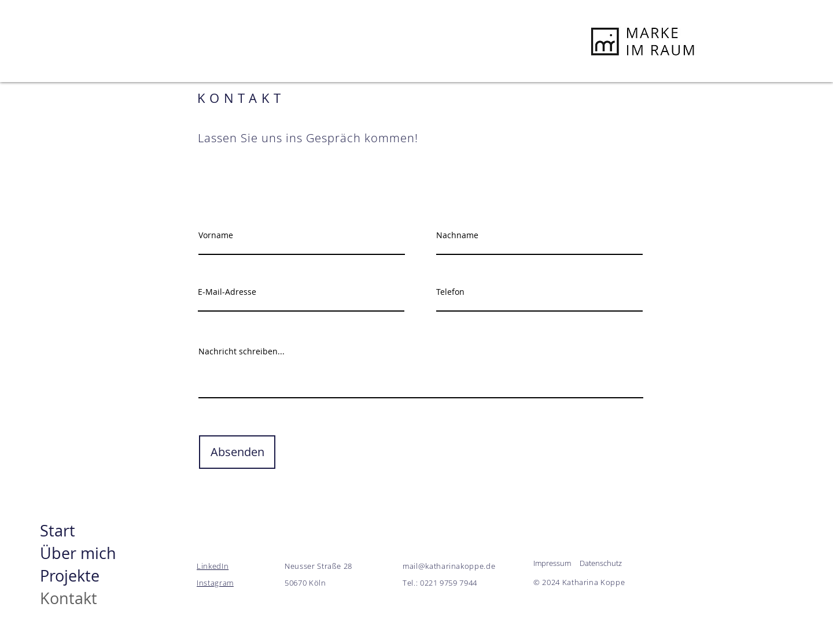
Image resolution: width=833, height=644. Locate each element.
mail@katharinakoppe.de (449, 566)
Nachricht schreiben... (242, 351)
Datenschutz (601, 563)
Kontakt (69, 598)
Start (58, 531)
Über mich (78, 553)
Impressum (552, 563)
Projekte (70, 576)
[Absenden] (237, 452)
